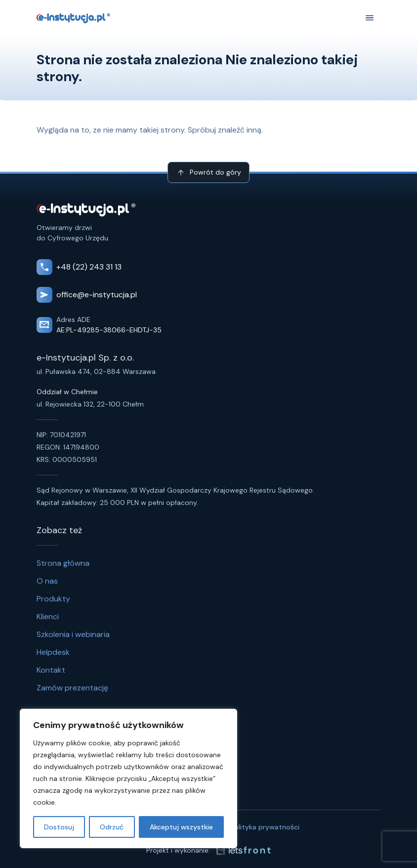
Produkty (53, 599)
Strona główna (63, 563)
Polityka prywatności (265, 827)
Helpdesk (53, 652)
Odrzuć (112, 827)
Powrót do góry (208, 173)
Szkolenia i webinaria (73, 634)
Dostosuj (59, 827)
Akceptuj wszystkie (181, 827)
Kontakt (51, 670)
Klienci (48, 617)
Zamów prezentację (72, 688)
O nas (47, 581)
